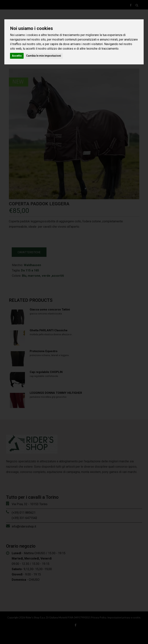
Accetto (17, 56)
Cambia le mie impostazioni (44, 56)
